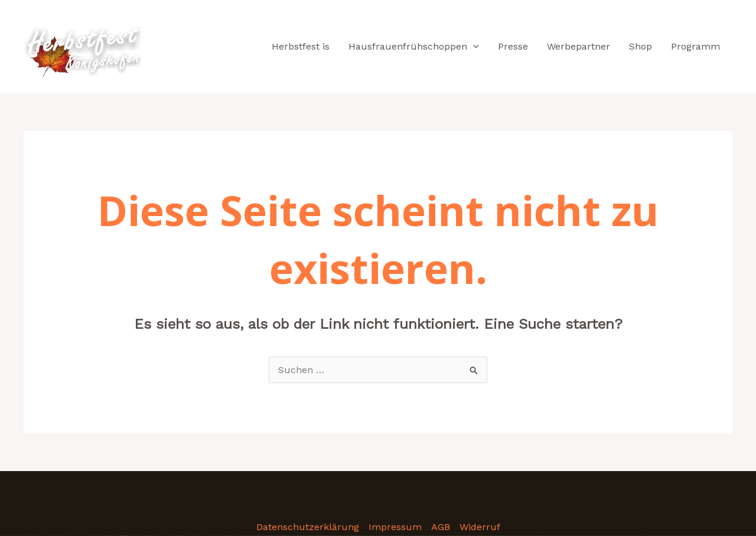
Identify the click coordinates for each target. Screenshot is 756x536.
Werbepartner (579, 46)
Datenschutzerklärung (308, 527)
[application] (473, 47)
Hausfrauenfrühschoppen (414, 47)
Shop (641, 46)
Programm (695, 46)
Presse (513, 46)
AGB (441, 527)
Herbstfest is (301, 46)
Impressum (395, 527)
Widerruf (480, 527)
